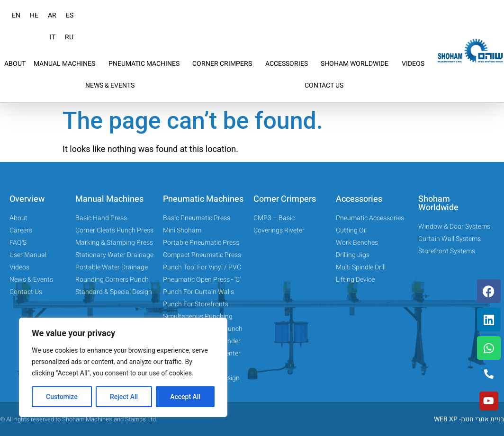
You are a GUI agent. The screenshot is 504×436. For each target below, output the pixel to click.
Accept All (185, 397)
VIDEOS (413, 64)
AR (52, 15)
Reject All (124, 397)
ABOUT (15, 64)
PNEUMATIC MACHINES (146, 64)
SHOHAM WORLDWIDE (357, 64)
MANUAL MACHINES (67, 64)
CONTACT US (324, 85)
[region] (123, 367)
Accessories (359, 199)
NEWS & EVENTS (110, 85)
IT (53, 37)
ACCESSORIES (289, 64)
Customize (62, 397)
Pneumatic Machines (203, 199)
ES (70, 15)
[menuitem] (16, 16)
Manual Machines (109, 199)
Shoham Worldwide (438, 203)
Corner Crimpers (285, 199)
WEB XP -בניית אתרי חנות (469, 419)
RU (69, 37)
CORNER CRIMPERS (225, 64)
